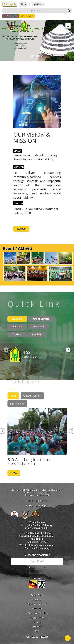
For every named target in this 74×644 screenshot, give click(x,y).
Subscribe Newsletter (37, 555)
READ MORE (21, 229)
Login (22, 16)
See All (14, 473)
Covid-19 (37, 334)
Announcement (32, 396)
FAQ (37, 631)
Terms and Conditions (37, 604)
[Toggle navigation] (68, 26)
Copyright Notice (37, 618)
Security (37, 622)
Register (30, 16)
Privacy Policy (37, 595)
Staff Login (10, 4)
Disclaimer (37, 627)
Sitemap (37, 600)
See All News (17, 404)
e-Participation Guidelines (37, 613)
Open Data (37, 608)
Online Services (41, 319)
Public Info (39, 327)
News (13, 396)
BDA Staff (17, 319)
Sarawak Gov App (37, 578)
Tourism (17, 334)
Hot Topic (17, 327)
